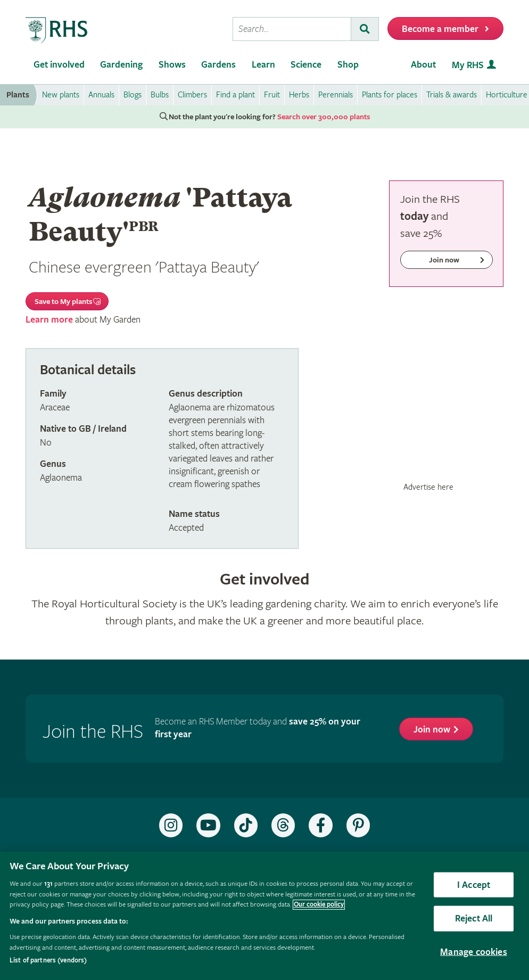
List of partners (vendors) (48, 961)
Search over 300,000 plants (324, 117)
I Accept (474, 884)
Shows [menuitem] (172, 65)
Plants (18, 95)
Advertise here (428, 487)
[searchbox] (292, 29)
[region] (264, 916)
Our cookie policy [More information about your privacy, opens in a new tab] (319, 905)
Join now (432, 730)
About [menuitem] (423, 65)
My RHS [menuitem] (468, 65)
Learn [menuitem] (263, 65)
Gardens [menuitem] (218, 65)
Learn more (49, 320)
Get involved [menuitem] (59, 65)
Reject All (474, 919)
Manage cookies (474, 952)
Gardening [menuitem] (121, 65)
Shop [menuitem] (348, 65)
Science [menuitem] (306, 65)
